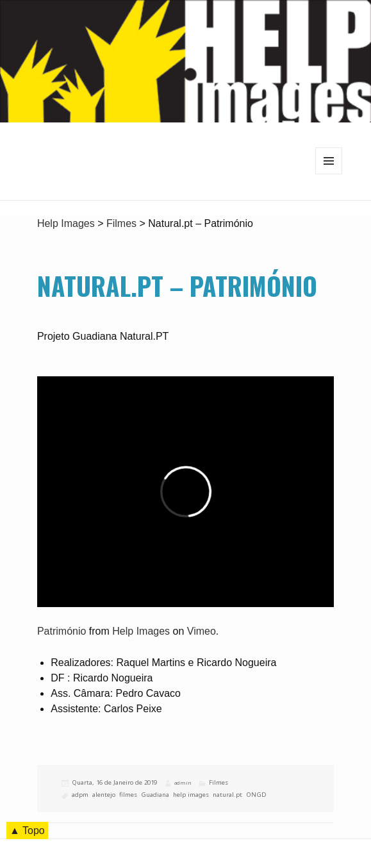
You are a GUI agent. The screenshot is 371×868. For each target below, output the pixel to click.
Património (62, 631)
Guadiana (155, 795)
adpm (80, 795)
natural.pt (227, 795)
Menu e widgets (329, 174)
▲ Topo (27, 830)
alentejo (104, 795)
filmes (128, 795)
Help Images (141, 631)
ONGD (256, 795)
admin (183, 783)
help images (191, 795)
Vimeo (202, 631)
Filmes (218, 782)
